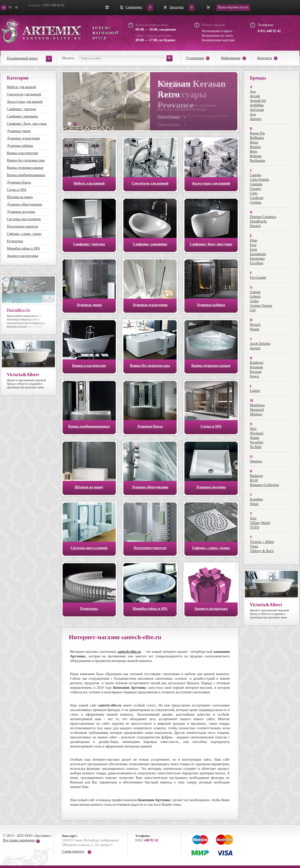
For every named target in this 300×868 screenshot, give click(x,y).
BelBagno (257, 138)
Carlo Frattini (259, 180)
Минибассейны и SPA (23, 248)
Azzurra (256, 119)
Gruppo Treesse (261, 306)
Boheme (256, 156)
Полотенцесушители (22, 226)
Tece (253, 518)
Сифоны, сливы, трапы (24, 234)
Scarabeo (256, 499)
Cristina (255, 202)
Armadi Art (258, 101)
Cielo (254, 193)
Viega (254, 546)
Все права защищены (19, 840)
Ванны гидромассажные (25, 168)
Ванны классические (23, 153)
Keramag (256, 367)
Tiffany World (260, 523)
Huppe (255, 329)
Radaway (256, 476)
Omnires (256, 461)
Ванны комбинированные (26, 175)
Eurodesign (258, 254)
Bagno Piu (257, 133)
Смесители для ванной (24, 94)
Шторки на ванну (20, 197)
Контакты (265, 58)
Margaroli (257, 410)
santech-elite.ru (129, 652)
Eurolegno (257, 259)
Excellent (257, 263)
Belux (254, 142)
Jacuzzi (255, 348)
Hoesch (255, 325)
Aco (253, 92)
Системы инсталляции (24, 219)
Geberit (255, 297)
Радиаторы (15, 241)
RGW (254, 480)
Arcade (255, 96)
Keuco (255, 376)
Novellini (257, 442)
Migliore (256, 414)
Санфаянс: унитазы (21, 109)
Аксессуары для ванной (25, 102)
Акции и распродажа (23, 256)
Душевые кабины (20, 146)
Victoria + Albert (262, 542)
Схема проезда (73, 851)
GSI (253, 310)
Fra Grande (258, 278)
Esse (253, 245)
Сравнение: (134, 7)
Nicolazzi (257, 433)
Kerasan (256, 372)
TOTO (255, 527)
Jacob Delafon (260, 344)
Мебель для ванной (21, 87)
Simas (254, 504)
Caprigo (256, 175)
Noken (255, 438)
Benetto (255, 147)
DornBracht (258, 221)
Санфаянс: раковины (22, 116)
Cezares (255, 189)
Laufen (255, 391)
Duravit (255, 226)
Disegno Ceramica (263, 217)
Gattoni (255, 292)
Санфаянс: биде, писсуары (27, 124)
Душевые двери (19, 131)
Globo (254, 301)
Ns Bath (256, 447)
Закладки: (177, 7)
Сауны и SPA (17, 190)
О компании (195, 58)
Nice (253, 429)
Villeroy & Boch (262, 551)
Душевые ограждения (23, 138)
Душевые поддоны (21, 212)
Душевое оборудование (24, 204)
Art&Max (257, 105)
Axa (253, 114)
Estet (253, 249)
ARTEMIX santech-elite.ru (60, 31)
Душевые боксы (19, 182)
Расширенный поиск (22, 58)
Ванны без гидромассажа (26, 160)
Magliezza (257, 405)
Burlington (258, 161)
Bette (254, 152)
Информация (231, 58)
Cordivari (257, 198)
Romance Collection (264, 485)
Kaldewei (257, 363)
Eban (254, 240)
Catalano (256, 184)
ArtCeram (257, 110)
